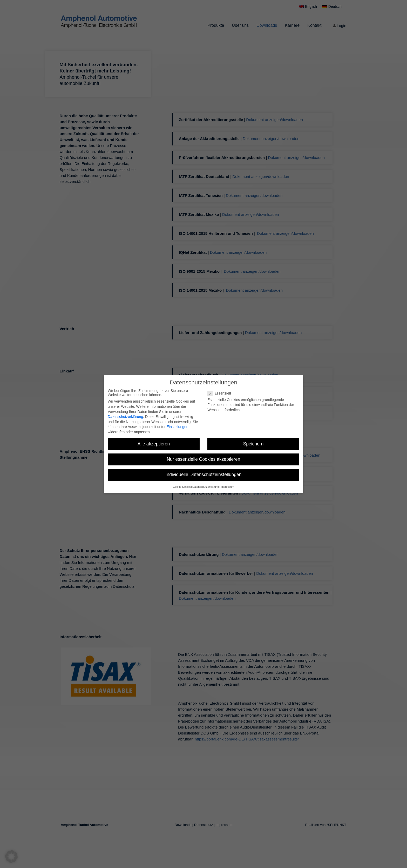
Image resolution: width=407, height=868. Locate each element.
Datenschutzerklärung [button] (206, 487)
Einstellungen (177, 427)
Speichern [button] (253, 444)
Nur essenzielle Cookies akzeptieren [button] (203, 459)
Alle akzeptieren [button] (154, 444)
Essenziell (221, 393)
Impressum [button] (227, 487)
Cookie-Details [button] (182, 487)
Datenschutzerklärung (125, 417)
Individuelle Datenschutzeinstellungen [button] (204, 475)
